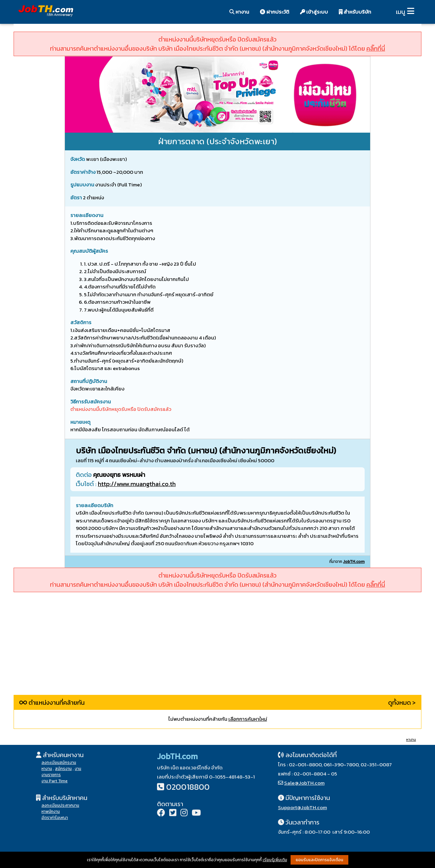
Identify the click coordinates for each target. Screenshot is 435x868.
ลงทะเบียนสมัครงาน (59, 763)
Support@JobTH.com (302, 807)
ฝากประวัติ (275, 12)
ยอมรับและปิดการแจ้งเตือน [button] (319, 860)
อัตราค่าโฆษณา (55, 818)
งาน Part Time (55, 781)
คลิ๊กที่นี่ (376, 48)
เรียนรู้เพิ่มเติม (275, 860)
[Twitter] (173, 813)
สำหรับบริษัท (355, 12)
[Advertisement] (217, 647)
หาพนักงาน (51, 812)
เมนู (401, 12)
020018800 (188, 787)
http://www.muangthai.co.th (137, 484)
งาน (78, 769)
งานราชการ (51, 775)
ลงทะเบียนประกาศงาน (60, 805)
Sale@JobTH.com (304, 783)
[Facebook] (161, 813)
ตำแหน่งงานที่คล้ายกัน (52, 703)
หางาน (239, 12)
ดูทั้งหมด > (402, 703)
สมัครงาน (63, 769)
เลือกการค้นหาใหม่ (248, 719)
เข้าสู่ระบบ (314, 12)
